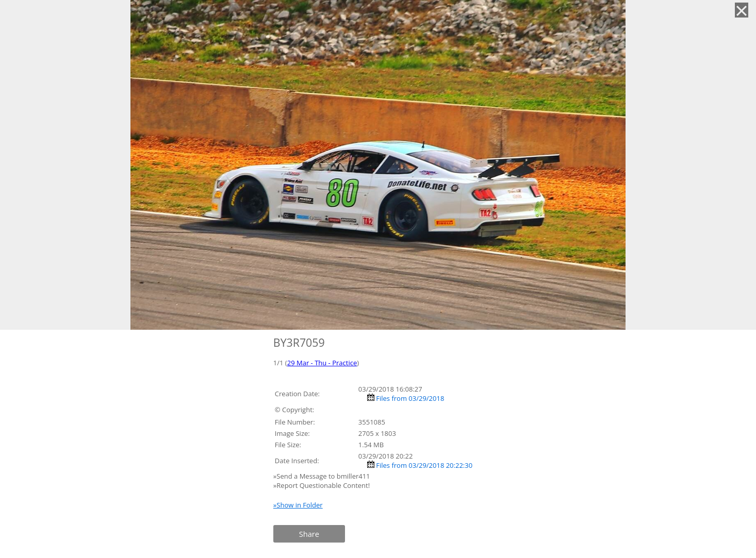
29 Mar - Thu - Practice (322, 363)
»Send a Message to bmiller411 (323, 476)
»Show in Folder (298, 505)
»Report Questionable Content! (322, 485)
